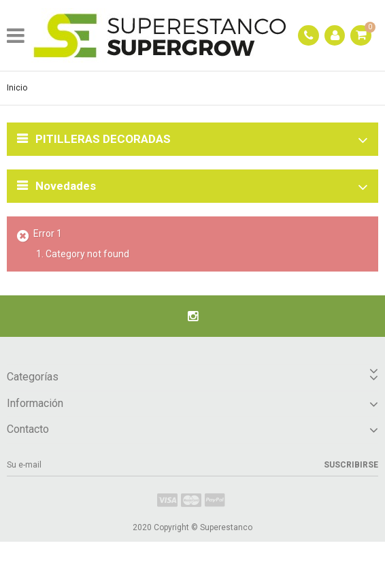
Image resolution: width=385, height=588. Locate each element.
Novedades (66, 186)
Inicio (17, 88)
